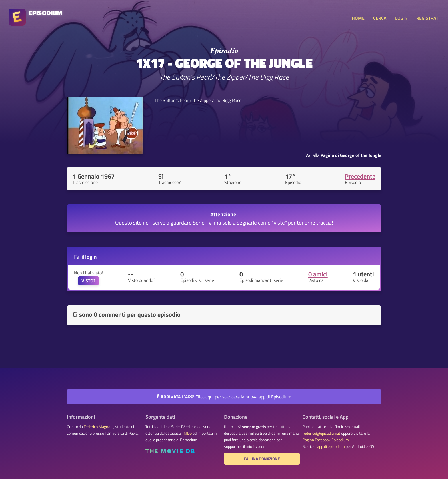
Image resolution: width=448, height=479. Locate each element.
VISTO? (88, 281)
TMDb (187, 433)
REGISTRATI (428, 18)
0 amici (318, 274)
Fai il (85, 257)
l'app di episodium (330, 446)
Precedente (360, 176)
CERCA (380, 18)
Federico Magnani (99, 427)
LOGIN (401, 18)
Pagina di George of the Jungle (351, 155)
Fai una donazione (262, 459)
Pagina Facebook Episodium (326, 440)
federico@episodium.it (321, 433)
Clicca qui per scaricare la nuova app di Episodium (224, 397)
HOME (358, 18)
